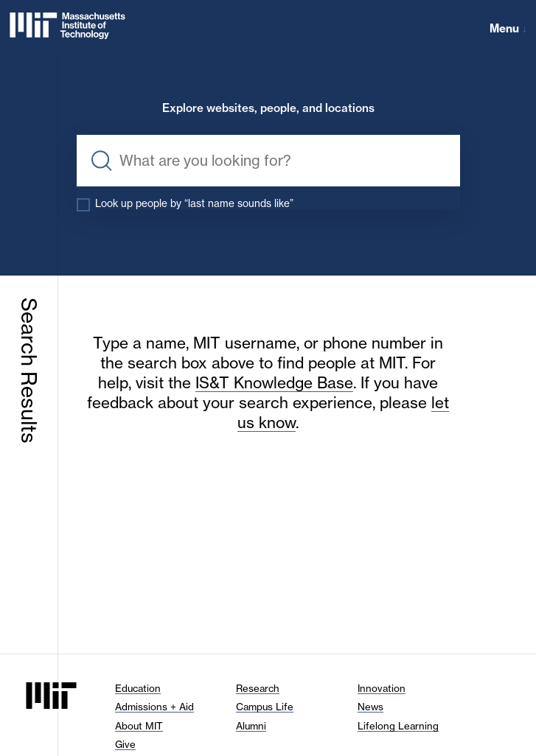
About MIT (139, 726)
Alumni (251, 726)
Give (125, 744)
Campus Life (265, 707)
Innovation (382, 688)
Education (138, 688)
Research (258, 688)
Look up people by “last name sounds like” (194, 203)
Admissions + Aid (154, 707)
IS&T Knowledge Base (274, 383)
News (370, 707)
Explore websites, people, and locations (268, 109)
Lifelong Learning (398, 726)
